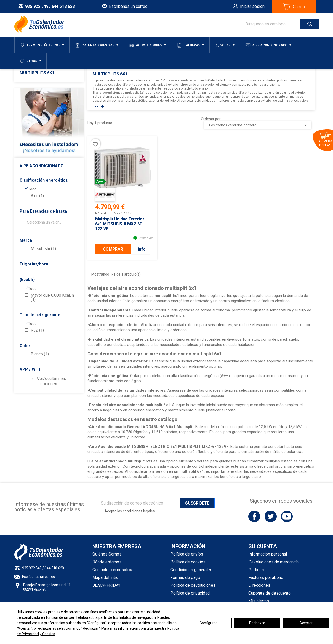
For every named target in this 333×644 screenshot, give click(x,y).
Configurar (208, 623)
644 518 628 (63, 6)
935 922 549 (37, 6)
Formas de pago (185, 578)
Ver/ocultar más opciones (52, 381)
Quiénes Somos (107, 554)
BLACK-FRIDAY (106, 585)
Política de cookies (188, 562)
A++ (37, 196)
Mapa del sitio (105, 578)
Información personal (268, 554)
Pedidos (256, 570)
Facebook (254, 516)
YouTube (287, 516)
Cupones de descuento (270, 593)
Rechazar (257, 623)
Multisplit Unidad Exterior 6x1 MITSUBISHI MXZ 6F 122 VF (120, 224)
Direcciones (259, 585)
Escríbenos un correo (128, 6)
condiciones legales (139, 511)
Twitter (270, 516)
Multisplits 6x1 (37, 73)
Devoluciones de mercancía (274, 562)
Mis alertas (259, 601)
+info (140, 249)
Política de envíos (187, 554)
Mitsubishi (43, 249)
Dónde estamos (107, 562)
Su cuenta (263, 546)
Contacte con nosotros (113, 570)
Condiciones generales (191, 570)
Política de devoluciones (193, 585)
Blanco (40, 354)
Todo (32, 189)
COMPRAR (113, 249)
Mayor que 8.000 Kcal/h (52, 297)
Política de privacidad (190, 593)
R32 (37, 330)
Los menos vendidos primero (259, 125)
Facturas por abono (266, 578)
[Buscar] (277, 24)
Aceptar (306, 623)
